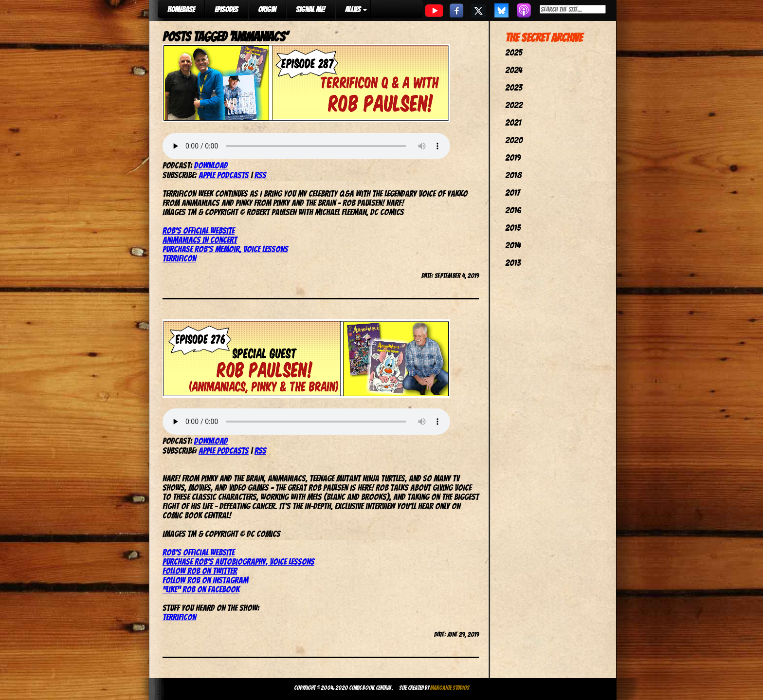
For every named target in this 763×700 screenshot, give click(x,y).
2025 (514, 52)
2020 (514, 140)
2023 (514, 87)
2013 (513, 263)
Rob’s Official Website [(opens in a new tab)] (199, 552)
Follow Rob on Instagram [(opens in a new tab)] (205, 580)
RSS (260, 175)
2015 (513, 228)
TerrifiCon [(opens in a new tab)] (179, 617)
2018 (513, 175)
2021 (513, 122)
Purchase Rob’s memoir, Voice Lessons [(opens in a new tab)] (225, 249)
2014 (513, 245)
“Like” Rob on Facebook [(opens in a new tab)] (201, 589)
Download (211, 165)
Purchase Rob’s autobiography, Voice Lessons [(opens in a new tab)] (238, 562)
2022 (514, 105)
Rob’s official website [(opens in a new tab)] (199, 230)
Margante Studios (450, 688)
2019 (513, 157)
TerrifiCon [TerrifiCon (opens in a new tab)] (179, 258)
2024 (514, 70)
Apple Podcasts (224, 175)
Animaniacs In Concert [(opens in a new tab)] (200, 240)
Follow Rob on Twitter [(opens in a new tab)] (200, 571)
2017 (512, 193)
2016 (513, 210)
